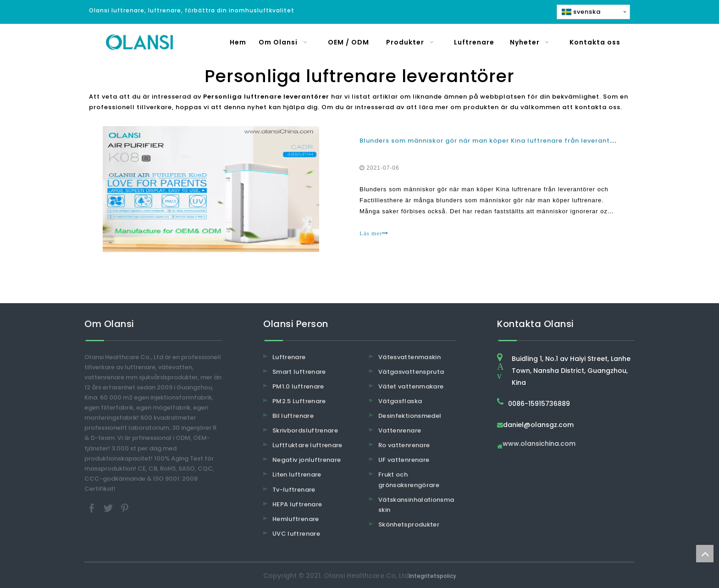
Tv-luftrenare (294, 490)
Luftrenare (289, 357)
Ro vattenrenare (404, 445)
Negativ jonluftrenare (307, 460)
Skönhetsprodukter (409, 524)
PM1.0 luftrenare (298, 386)
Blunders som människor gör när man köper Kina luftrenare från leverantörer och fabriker (514, 141)
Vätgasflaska (400, 401)
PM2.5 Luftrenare (299, 401)
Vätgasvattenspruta (411, 372)
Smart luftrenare (299, 372)
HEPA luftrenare (297, 504)
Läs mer (374, 233)
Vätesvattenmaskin (409, 357)
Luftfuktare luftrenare (307, 445)
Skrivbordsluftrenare (305, 430)
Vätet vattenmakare (411, 386)
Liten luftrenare (297, 474)
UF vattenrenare (404, 460)
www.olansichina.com (539, 444)
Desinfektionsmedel (410, 416)
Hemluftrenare (296, 519)
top (705, 554)
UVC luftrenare (296, 534)
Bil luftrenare (293, 416)
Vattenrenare (400, 430)
